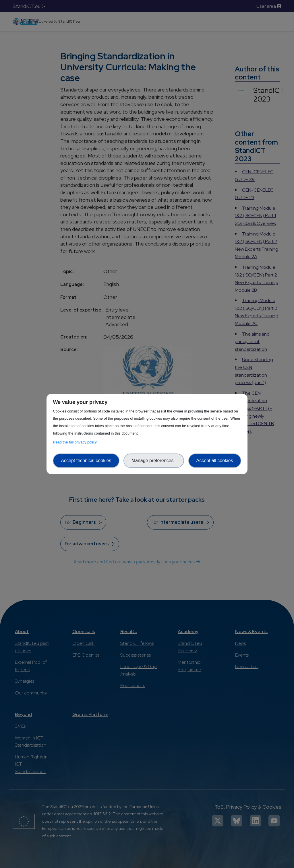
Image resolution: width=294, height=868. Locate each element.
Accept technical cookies (86, 461)
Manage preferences (154, 461)
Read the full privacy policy (76, 442)
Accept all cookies (215, 461)
